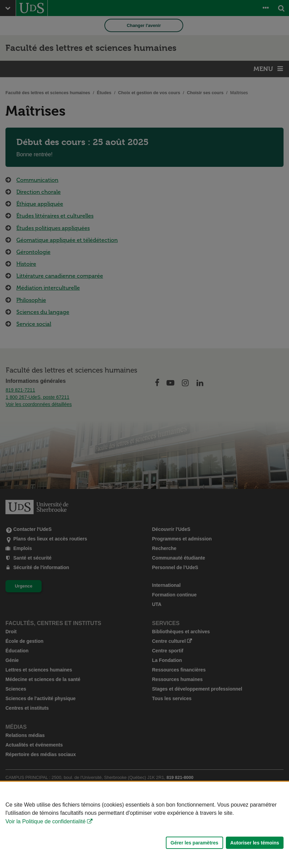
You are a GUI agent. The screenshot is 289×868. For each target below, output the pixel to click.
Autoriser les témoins (255, 843)
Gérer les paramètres (194, 843)
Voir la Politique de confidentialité (46, 821)
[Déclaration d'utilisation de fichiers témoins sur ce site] (144, 825)
